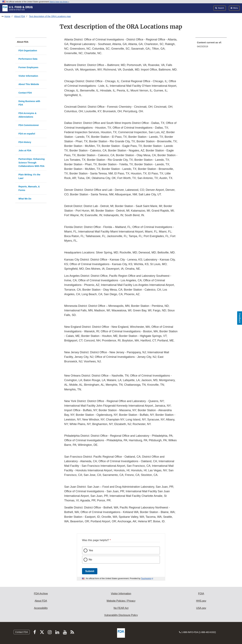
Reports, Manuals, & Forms (29, 188)
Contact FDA (25, 93)
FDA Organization (28, 51)
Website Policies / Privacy (121, 601)
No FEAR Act (121, 608)
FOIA (201, 594)
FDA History (25, 142)
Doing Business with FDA (29, 103)
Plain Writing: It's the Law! (29, 176)
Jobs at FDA (25, 150)
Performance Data (28, 59)
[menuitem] (211, 45)
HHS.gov (201, 601)
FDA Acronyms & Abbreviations (27, 115)
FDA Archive (41, 594)
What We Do (25, 199)
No (90, 560)
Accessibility (41, 608)
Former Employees (28, 67)
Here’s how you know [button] (59, 2)
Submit (90, 571)
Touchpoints (146, 579)
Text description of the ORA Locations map (50, 16)
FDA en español (27, 134)
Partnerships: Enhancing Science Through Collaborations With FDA (32, 163)
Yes (91, 550)
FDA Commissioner (29, 125)
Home (7, 16)
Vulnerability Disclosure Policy (121, 615)
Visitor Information (28, 76)
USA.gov (201, 608)
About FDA (20, 16)
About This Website (29, 84)
